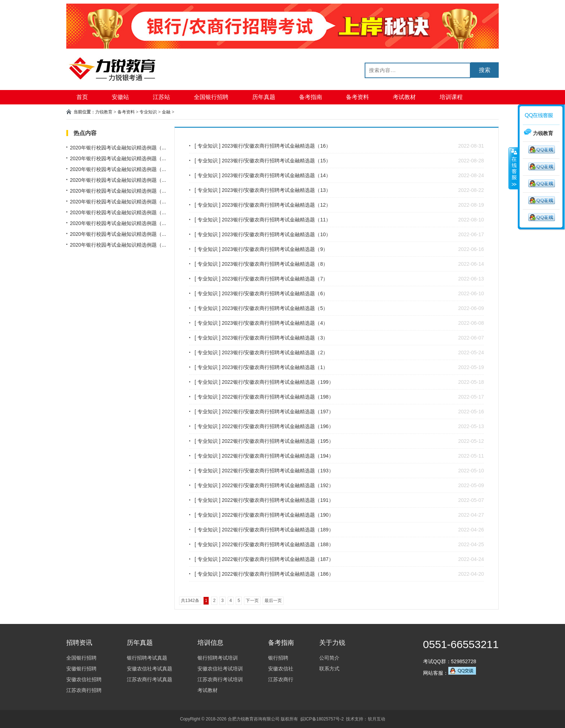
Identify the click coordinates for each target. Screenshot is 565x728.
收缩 (513, 168)
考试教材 (404, 97)
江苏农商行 (281, 679)
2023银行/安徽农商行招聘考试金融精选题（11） (276, 220)
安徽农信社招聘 (84, 679)
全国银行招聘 (211, 97)
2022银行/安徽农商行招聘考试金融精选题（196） (277, 426)
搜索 (485, 70)
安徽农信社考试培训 (220, 669)
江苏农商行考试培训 (220, 679)
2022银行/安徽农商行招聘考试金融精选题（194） (277, 456)
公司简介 (329, 658)
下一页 (252, 601)
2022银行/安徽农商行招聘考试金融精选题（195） (277, 441)
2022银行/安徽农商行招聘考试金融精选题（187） (277, 559)
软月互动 (377, 719)
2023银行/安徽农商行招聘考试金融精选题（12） (276, 205)
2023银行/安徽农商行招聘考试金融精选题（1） (275, 367)
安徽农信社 (281, 669)
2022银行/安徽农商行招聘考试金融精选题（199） (277, 382)
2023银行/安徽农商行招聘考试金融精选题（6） (275, 293)
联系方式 (329, 669)
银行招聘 (278, 658)
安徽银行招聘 (81, 669)
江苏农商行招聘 (84, 690)
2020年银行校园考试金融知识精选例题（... (118, 148)
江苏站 (161, 97)
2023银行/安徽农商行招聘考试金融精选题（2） (275, 352)
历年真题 (264, 97)
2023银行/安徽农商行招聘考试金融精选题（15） (276, 161)
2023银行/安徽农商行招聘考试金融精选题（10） (276, 234)
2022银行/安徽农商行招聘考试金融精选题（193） (277, 471)
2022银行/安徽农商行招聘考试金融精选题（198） (277, 397)
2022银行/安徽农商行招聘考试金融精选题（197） (277, 412)
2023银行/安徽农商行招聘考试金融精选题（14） (276, 175)
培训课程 (451, 97)
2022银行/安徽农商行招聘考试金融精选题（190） (277, 515)
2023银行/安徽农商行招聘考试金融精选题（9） (275, 249)
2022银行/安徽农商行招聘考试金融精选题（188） (277, 544)
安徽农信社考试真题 (150, 669)
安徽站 (120, 97)
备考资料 (357, 97)
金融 (166, 112)
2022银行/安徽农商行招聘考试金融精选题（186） (277, 574)
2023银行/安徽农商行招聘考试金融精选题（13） (276, 190)
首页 (82, 97)
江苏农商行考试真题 (150, 679)
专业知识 (148, 112)
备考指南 (311, 97)
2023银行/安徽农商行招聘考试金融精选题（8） (275, 264)
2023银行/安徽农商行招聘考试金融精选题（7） (275, 279)
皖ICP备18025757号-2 (322, 719)
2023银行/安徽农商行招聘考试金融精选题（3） (275, 338)
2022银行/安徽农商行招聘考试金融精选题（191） (277, 500)
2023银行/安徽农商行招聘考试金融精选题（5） (275, 308)
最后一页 (273, 601)
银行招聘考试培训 (218, 658)
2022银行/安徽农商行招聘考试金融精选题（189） (277, 530)
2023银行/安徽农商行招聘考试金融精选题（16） (276, 146)
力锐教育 (104, 112)
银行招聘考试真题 (147, 658)
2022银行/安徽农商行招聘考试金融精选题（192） (277, 485)
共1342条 (190, 601)
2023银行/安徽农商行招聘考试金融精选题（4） (275, 323)
